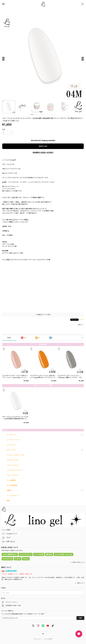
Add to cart (43, 146)
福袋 (8, 501)
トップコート (11, 435)
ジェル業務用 (11, 480)
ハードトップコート (13, 440)
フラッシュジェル (13, 465)
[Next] (83, 59)
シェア (82, 320)
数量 (4, 130)
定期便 (9, 490)
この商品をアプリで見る (43, 315)
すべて (9, 338)
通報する (80, 325)
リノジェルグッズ (13, 496)
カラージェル (11, 450)
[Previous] (3, 59)
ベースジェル (11, 445)
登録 (80, 618)
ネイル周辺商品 (12, 485)
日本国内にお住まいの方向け (43, 152)
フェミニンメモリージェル (16, 455)
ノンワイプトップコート (15, 470)
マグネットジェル (13, 460)
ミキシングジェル (13, 475)
